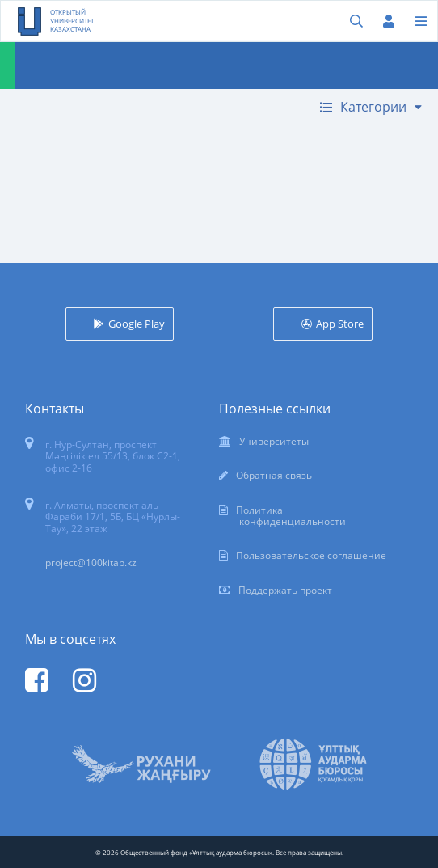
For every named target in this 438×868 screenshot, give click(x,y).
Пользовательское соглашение (311, 555)
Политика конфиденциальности (291, 516)
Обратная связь (274, 475)
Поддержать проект (285, 590)
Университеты (274, 441)
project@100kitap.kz (91, 563)
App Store (340, 324)
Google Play (137, 324)
